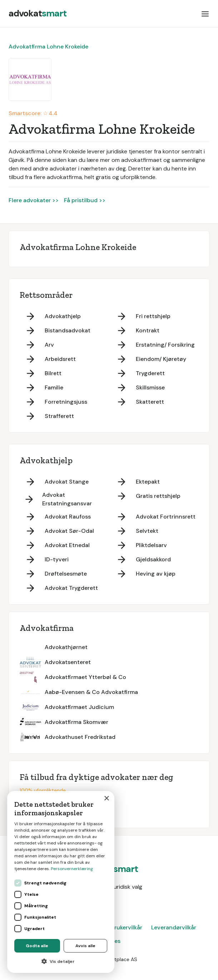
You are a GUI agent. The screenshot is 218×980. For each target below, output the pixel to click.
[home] (38, 14)
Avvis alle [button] (85, 946)
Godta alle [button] (37, 946)
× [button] (106, 799)
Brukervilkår (127, 927)
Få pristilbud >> (85, 200)
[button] (205, 14)
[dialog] (61, 882)
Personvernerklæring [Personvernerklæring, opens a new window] (72, 869)
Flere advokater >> (34, 200)
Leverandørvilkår (174, 927)
